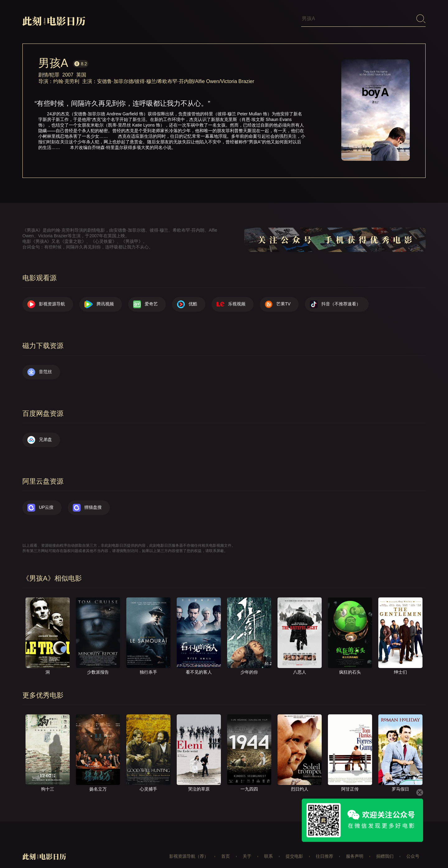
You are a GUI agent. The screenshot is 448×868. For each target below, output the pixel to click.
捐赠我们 (385, 847)
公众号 (413, 847)
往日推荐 (324, 847)
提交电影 (294, 847)
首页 (226, 847)
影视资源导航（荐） (189, 847)
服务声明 (355, 847)
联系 (268, 847)
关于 (247, 847)
